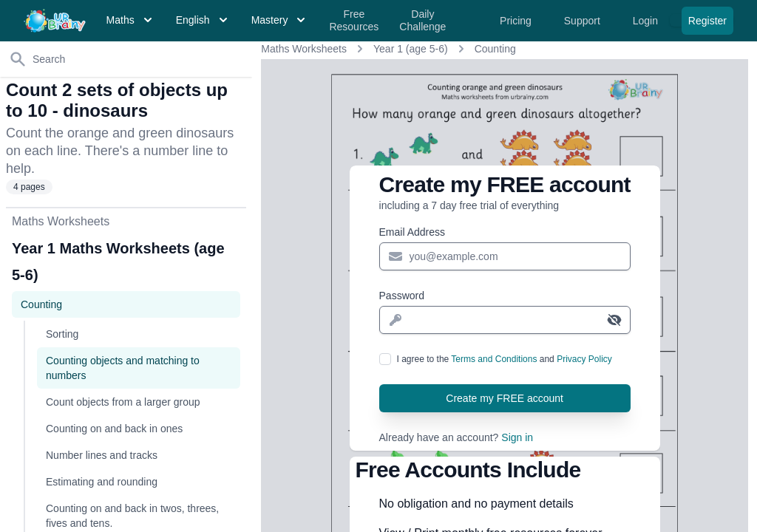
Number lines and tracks (102, 455)
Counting (495, 49)
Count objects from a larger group (123, 402)
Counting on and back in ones (114, 429)
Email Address (412, 232)
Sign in (517, 437)
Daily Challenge (422, 21)
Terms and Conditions (494, 359)
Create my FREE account (505, 398)
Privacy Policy (584, 359)
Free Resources (354, 21)
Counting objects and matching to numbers (123, 368)
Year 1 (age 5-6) (411, 49)
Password (402, 296)
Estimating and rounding (102, 482)
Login (647, 21)
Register (707, 21)
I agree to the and (505, 359)
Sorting (62, 334)
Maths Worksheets (304, 49)
